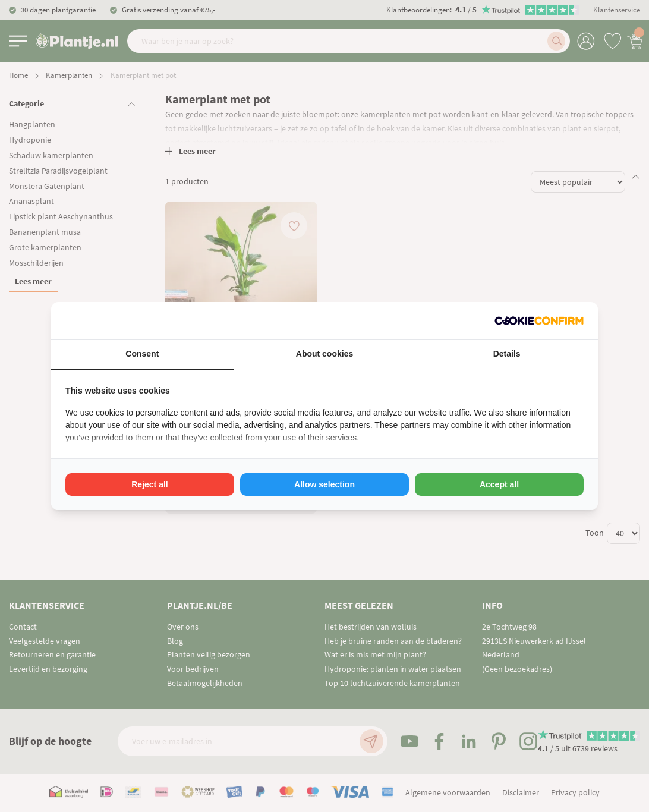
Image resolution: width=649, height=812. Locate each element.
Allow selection (324, 484)
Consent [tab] (142, 354)
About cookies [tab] (324, 354)
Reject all (149, 484)
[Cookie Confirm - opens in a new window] (539, 321)
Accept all (499, 484)
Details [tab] (507, 354)
